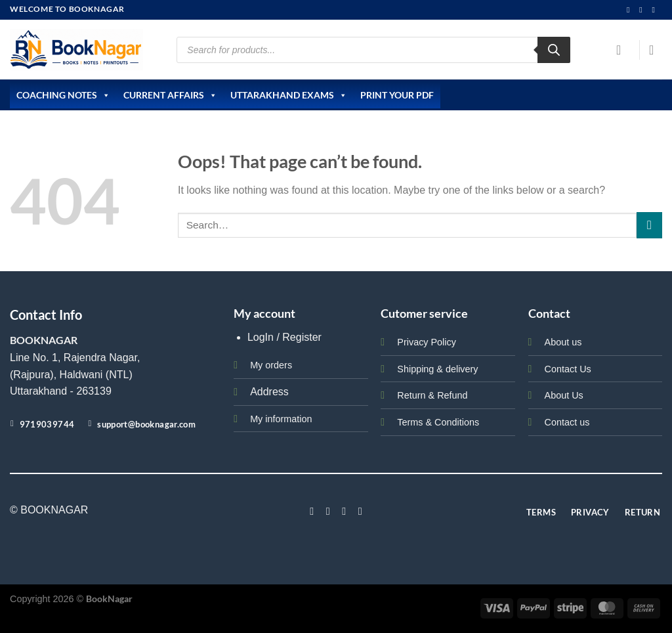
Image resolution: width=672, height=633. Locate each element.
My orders (271, 365)
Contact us (567, 422)
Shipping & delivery (437, 369)
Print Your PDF (397, 95)
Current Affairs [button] (170, 95)
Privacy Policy (427, 342)
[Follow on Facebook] (312, 511)
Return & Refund (432, 395)
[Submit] (649, 225)
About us (563, 342)
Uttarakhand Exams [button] (289, 95)
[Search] (554, 50)
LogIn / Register (284, 337)
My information (281, 419)
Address (269, 392)
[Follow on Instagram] (631, 10)
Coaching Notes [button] (63, 95)
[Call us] (656, 10)
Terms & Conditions (438, 422)
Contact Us (568, 369)
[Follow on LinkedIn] (360, 511)
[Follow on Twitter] (344, 511)
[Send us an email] (643, 10)
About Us (564, 395)
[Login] (623, 50)
